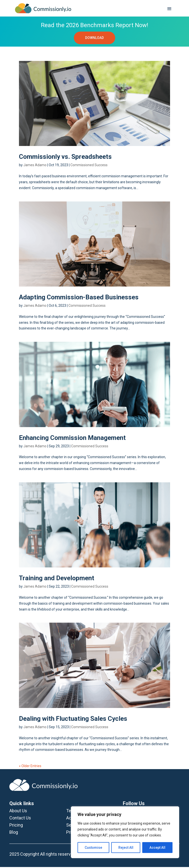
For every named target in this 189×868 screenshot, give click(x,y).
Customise (93, 848)
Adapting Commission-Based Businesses (79, 298)
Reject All (126, 848)
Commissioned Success (89, 166)
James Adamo (35, 166)
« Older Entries (30, 767)
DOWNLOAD (94, 38)
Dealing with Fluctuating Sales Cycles (73, 720)
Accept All (157, 848)
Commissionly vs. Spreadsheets (65, 158)
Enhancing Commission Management (72, 439)
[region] (125, 832)
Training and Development (57, 579)
